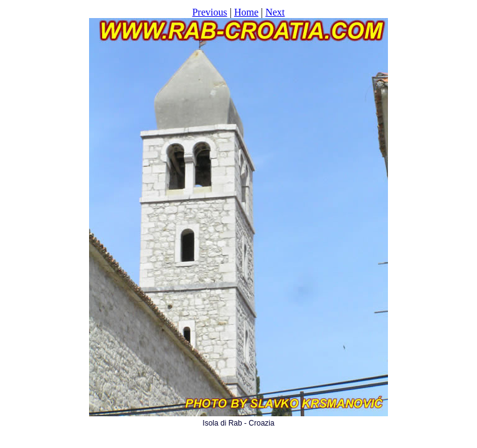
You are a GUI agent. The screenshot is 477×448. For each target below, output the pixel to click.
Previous (210, 12)
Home (246, 12)
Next (275, 12)
